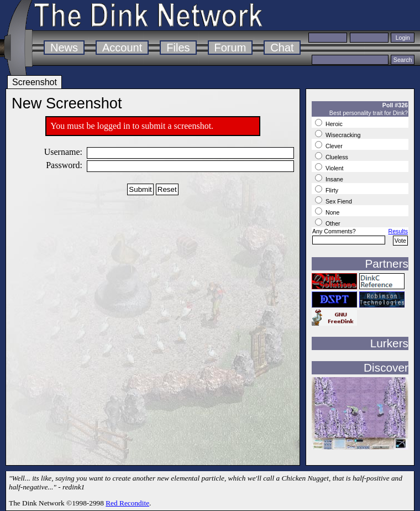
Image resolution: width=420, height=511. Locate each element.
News (64, 48)
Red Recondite (127, 503)
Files (178, 48)
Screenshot (35, 82)
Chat (282, 48)
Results (398, 231)
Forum (230, 48)
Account (122, 48)
